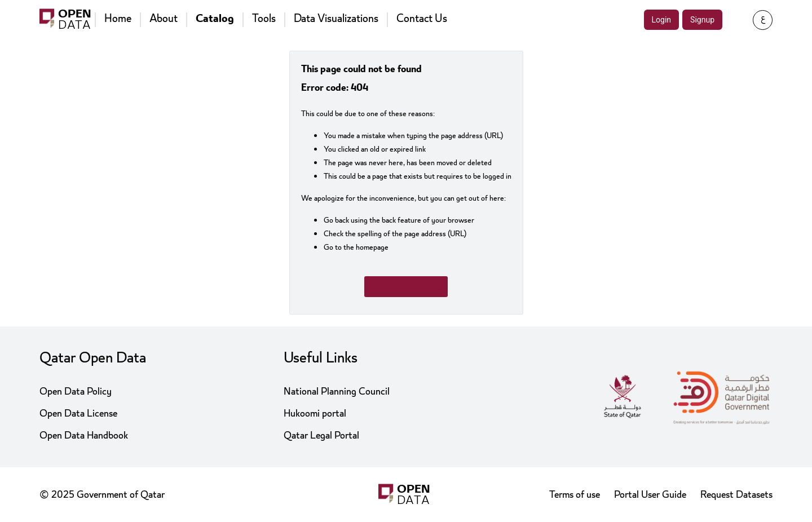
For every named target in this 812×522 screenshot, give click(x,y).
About (164, 19)
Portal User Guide (650, 495)
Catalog (215, 19)
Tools (264, 19)
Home (118, 19)
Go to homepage (406, 286)
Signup (702, 20)
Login (662, 20)
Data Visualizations (336, 19)
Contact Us (422, 19)
